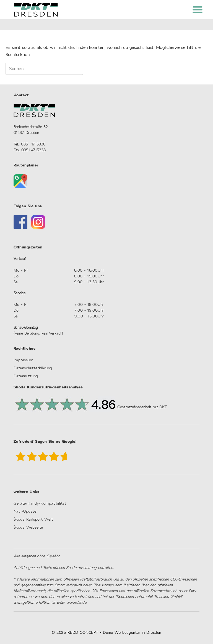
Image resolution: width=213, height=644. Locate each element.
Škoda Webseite (28, 528)
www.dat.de (76, 603)
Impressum (24, 360)
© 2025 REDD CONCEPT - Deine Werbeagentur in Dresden (106, 633)
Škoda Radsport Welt (33, 520)
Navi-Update (25, 512)
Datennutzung (26, 376)
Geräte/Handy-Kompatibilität (40, 504)
